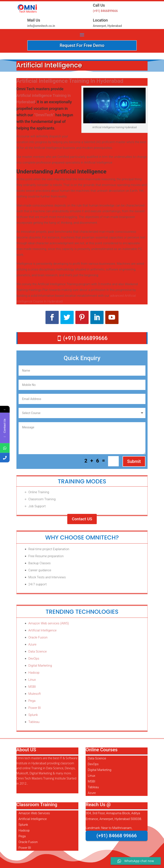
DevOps (34, 659)
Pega (32, 701)
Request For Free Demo (82, 45)
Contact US (82, 519)
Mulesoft (35, 694)
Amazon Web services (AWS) (49, 623)
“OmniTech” (44, 115)
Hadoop (34, 673)
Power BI (35, 708)
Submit (134, 461)
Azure (32, 644)
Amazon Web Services (34, 813)
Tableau (34, 722)
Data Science (38, 651)
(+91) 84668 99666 (117, 836)
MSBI (32, 687)
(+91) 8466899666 (105, 11)
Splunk (33, 715)
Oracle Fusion (38, 637)
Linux (32, 680)
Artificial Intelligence (42, 630)
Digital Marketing (40, 666)
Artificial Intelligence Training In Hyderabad (70, 81)
